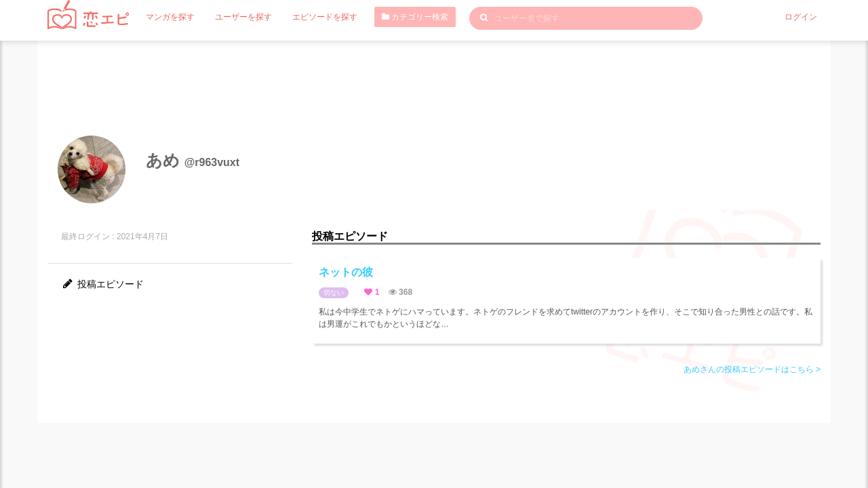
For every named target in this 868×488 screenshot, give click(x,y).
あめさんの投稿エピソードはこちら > (752, 369)
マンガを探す (170, 17)
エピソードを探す (325, 17)
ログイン (801, 17)
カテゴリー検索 (415, 17)
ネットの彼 (346, 272)
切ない (334, 292)
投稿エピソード (102, 284)
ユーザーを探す (243, 17)
